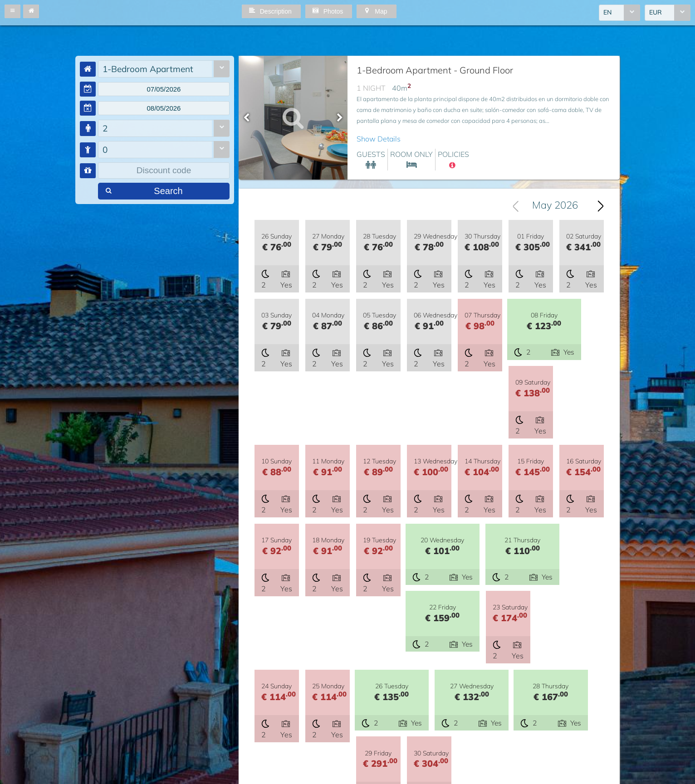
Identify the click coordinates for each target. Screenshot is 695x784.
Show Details (379, 139)
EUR (656, 13)
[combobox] (619, 13)
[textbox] (164, 90)
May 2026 (555, 206)
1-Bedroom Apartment (148, 69)
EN (607, 13)
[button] (12, 11)
